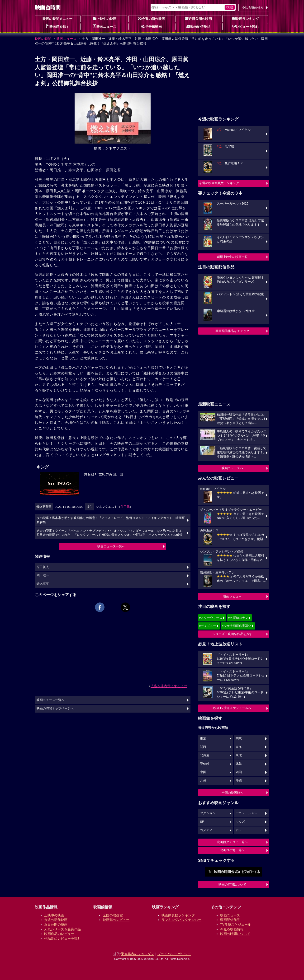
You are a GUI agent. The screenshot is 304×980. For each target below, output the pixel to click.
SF (202, 822)
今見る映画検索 (253, 7)
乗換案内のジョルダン (138, 954)
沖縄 (239, 781)
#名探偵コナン (238, 618)
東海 (239, 747)
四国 (239, 772)
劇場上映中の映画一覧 (232, 257)
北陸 (239, 764)
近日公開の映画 (198, 19)
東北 (239, 755)
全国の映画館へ (232, 793)
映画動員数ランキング (178, 915)
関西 (203, 747)
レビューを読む (245, 26)
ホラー (240, 830)
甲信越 (205, 764)
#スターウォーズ (211, 618)
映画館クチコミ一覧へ (232, 842)
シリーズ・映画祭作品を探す (232, 634)
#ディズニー (208, 626)
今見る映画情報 (232, 929)
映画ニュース (104, 26)
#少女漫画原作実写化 (237, 626)
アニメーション (246, 813)
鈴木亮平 (43, 584)
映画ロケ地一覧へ (232, 850)
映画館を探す (57, 26)
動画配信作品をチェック (232, 331)
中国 (203, 772)
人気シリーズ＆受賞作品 (62, 929)
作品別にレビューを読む (62, 938)
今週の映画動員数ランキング (219, 183)
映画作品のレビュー (59, 934)
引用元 (125, 507)
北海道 (205, 755)
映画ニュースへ (232, 468)
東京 (203, 738)
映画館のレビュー (116, 920)
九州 (203, 781)
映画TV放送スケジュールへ (232, 708)
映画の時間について (232, 884)
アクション (208, 813)
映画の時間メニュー (57, 19)
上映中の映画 (104, 19)
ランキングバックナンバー (181, 920)
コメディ (206, 830)
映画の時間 (43, 39)
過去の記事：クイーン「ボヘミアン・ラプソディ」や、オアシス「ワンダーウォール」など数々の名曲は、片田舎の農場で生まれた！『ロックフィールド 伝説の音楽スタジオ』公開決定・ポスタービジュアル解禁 (111, 533)
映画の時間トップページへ (55, 709)
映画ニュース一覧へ (111, 546)
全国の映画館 (113, 915)
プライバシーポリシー (174, 954)
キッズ (240, 822)
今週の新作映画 (152, 19)
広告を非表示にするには (169, 686)
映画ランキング (245, 19)
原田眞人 (43, 567)
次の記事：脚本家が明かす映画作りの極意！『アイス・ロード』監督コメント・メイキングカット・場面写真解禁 (111, 520)
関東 (239, 738)
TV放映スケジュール (236, 924)
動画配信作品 (198, 26)
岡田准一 (43, 575)
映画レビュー (232, 596)
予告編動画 (152, 26)
